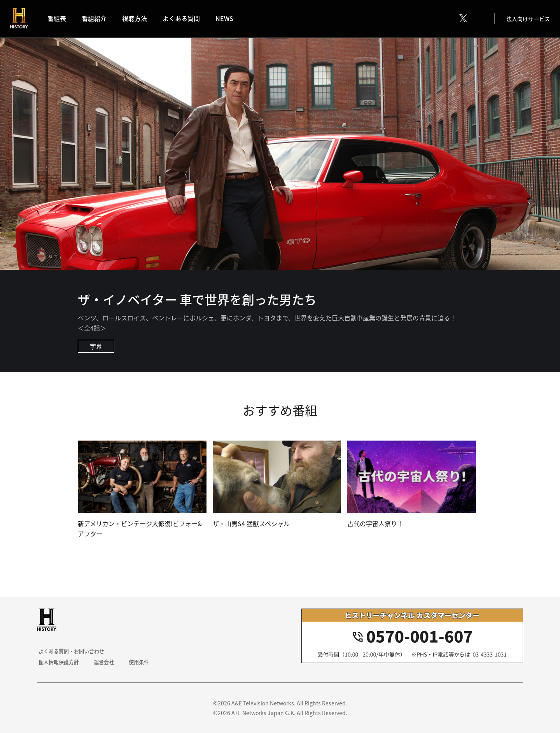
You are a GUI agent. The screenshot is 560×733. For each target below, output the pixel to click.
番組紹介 (96, 19)
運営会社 (103, 662)
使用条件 (136, 662)
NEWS (227, 19)
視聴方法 (137, 19)
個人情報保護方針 (59, 662)
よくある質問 (184, 19)
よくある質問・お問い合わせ (72, 651)
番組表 (59, 19)
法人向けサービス (527, 19)
